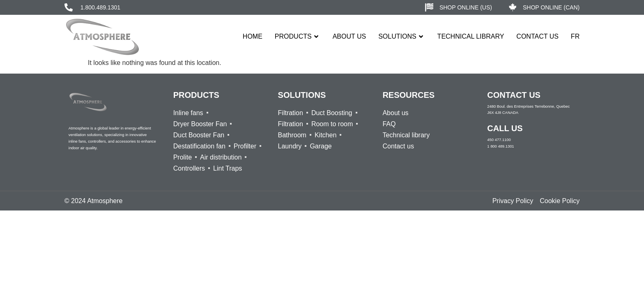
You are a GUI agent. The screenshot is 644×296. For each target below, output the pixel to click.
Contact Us (537, 36)
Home (253, 36)
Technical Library (471, 36)
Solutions (401, 36)
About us (350, 36)
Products (298, 36)
